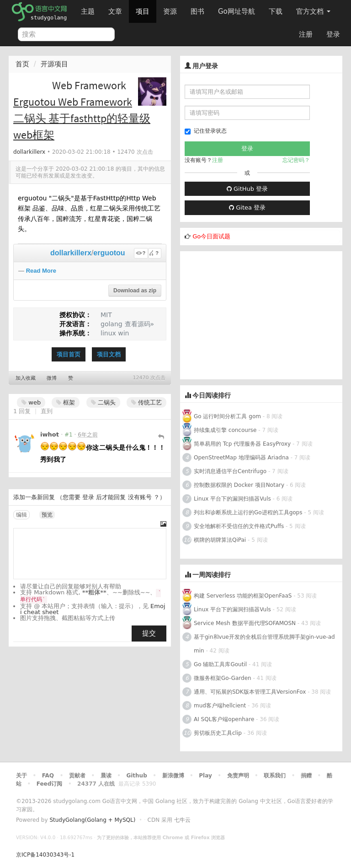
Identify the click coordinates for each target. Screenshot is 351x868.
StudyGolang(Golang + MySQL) (92, 820)
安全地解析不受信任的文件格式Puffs (239, 526)
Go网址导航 (238, 9)
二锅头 (103, 402)
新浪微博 (173, 776)
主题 (88, 11)
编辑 (21, 515)
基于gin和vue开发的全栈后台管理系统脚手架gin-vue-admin (264, 644)
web (31, 402)
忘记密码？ (296, 160)
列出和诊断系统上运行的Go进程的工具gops (248, 512)
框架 (66, 402)
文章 (115, 11)
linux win (115, 333)
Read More (41, 271)
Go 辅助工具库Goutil (220, 664)
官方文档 (313, 11)
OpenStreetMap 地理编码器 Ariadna (241, 458)
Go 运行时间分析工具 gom (227, 416)
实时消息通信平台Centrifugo (230, 471)
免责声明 (238, 776)
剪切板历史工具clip (218, 733)
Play (205, 776)
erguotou (109, 253)
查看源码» (140, 324)
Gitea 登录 (247, 208)
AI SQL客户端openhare (224, 719)
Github (136, 776)
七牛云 (182, 820)
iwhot (50, 434)
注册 (306, 34)
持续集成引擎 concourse (225, 430)
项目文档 (109, 354)
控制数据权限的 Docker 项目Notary (239, 485)
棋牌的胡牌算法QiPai (220, 540)
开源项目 (54, 64)
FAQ (48, 776)
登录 (333, 34)
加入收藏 (26, 378)
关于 (21, 776)
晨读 (106, 776)
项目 (143, 11)
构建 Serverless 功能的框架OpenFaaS (243, 596)
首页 (22, 64)
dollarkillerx (29, 152)
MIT (106, 315)
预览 (47, 515)
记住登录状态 (206, 131)
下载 (276, 11)
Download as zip (135, 291)
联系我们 (275, 776)
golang (112, 324)
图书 (197, 11)
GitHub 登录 (247, 189)
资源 (170, 11)
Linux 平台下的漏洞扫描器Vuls (232, 499)
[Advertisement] (261, 315)
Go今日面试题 (211, 236)
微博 (52, 378)
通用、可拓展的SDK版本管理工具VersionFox (250, 692)
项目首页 (69, 354)
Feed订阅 (50, 784)
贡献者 (77, 776)
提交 (149, 633)
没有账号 (140, 497)
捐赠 (306, 776)
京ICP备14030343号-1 (45, 855)
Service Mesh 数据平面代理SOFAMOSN (245, 623)
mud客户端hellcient (220, 706)
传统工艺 (146, 402)
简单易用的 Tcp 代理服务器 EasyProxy (242, 444)
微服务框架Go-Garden (223, 678)
